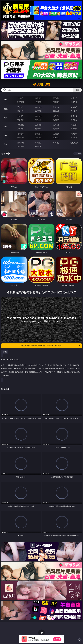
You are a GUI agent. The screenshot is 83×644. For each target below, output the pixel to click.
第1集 (5, 352)
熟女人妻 (21, 111)
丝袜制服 (38, 111)
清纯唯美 (38, 129)
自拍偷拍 (38, 107)
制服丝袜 (21, 120)
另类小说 (38, 138)
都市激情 (21, 134)
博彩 (6, 100)
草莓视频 (56, 143)
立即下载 (57, 639)
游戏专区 (74, 98)
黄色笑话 (56, 138)
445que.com (41, 84)
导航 (6, 144)
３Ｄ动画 (74, 107)
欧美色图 (56, 125)
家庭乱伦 (38, 134)
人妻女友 (56, 134)
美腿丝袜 (21, 129)
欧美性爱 (74, 116)
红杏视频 (21, 146)
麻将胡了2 (21, 102)
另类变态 (74, 120)
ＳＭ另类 (74, 111)
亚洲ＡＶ (21, 107)
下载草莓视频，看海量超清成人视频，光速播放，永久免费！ (51, 346)
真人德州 (38, 98)
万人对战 (56, 98)
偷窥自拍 (21, 125)
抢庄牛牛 (74, 102)
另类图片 (74, 129)
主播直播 (56, 111)
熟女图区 (56, 129)
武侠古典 (74, 134)
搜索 (77, 90)
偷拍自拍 (38, 116)
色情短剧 (38, 146)
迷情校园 (21, 138)
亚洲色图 (38, 125)
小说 (6, 135)
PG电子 (21, 98)
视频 (6, 109)
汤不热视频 (74, 143)
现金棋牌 (56, 102)
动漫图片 (74, 125)
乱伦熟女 (56, 120)
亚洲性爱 (21, 116)
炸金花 (38, 102)
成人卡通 (56, 116)
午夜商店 (38, 143)
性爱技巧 (74, 138)
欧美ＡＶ (56, 107)
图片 (6, 126)
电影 (6, 118)
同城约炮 (21, 143)
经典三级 (38, 120)
